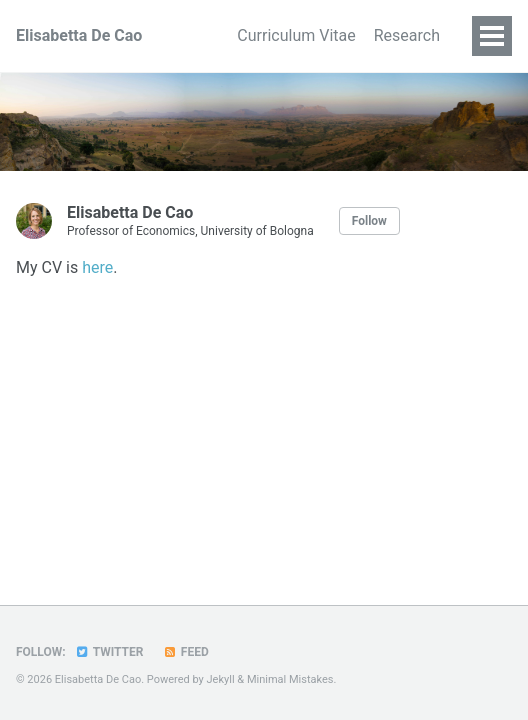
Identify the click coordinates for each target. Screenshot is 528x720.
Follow (369, 221)
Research (407, 35)
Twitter (109, 652)
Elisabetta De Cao (79, 35)
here (97, 267)
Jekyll (221, 679)
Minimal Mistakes (290, 679)
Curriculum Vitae (282, 35)
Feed (185, 652)
